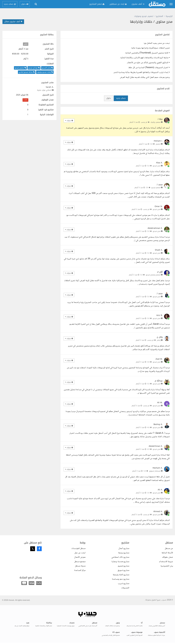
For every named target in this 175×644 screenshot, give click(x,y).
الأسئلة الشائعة (167, 553)
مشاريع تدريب (124, 584)
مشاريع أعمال (124, 548)
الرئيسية (169, 16)
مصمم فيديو (156, 188)
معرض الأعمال (80, 557)
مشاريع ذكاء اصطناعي (120, 557)
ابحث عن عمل (80, 553)
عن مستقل (169, 548)
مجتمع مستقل (80, 562)
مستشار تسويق (155, 471)
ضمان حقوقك (167, 557)
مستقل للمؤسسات (78, 548)
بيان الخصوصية (167, 566)
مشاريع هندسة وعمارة (120, 562)
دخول (109, 98)
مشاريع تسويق (123, 570)
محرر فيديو (157, 166)
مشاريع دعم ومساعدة (121, 579)
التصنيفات (125, 588)
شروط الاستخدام (166, 562)
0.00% (25, 100)
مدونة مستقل (80, 566)
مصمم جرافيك (155, 122)
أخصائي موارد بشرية (44, 90)
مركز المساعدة (80, 570)
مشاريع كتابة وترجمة (121, 575)
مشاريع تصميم (124, 566)
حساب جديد (121, 98)
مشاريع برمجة (124, 553)
